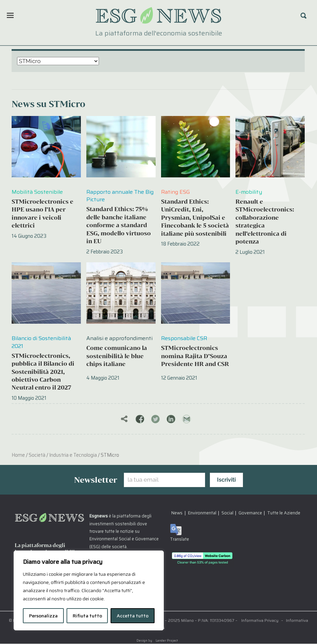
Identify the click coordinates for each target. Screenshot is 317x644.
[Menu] (10, 15)
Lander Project (167, 641)
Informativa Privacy (260, 621)
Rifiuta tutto (87, 616)
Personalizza (43, 616)
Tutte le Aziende (284, 513)
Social (227, 513)
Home (18, 455)
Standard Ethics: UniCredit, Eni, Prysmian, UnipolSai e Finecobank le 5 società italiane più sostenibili (195, 217)
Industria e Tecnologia (73, 455)
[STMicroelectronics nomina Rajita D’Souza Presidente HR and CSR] (196, 293)
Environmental (202, 513)
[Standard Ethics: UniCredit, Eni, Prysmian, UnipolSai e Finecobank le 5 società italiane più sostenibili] (196, 147)
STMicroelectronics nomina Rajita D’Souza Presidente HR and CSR (195, 356)
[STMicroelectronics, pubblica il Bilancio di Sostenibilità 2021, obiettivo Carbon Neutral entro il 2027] (46, 293)
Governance (250, 513)
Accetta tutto (133, 616)
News (177, 513)
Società (37, 455)
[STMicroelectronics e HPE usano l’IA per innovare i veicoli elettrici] (46, 147)
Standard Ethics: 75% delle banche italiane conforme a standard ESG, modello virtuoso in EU (119, 225)
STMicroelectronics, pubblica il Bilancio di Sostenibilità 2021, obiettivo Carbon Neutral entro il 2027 (43, 372)
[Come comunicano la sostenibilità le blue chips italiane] (121, 293)
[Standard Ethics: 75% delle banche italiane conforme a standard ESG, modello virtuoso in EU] (121, 147)
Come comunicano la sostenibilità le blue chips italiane (117, 356)
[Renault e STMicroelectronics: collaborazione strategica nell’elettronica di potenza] (270, 147)
